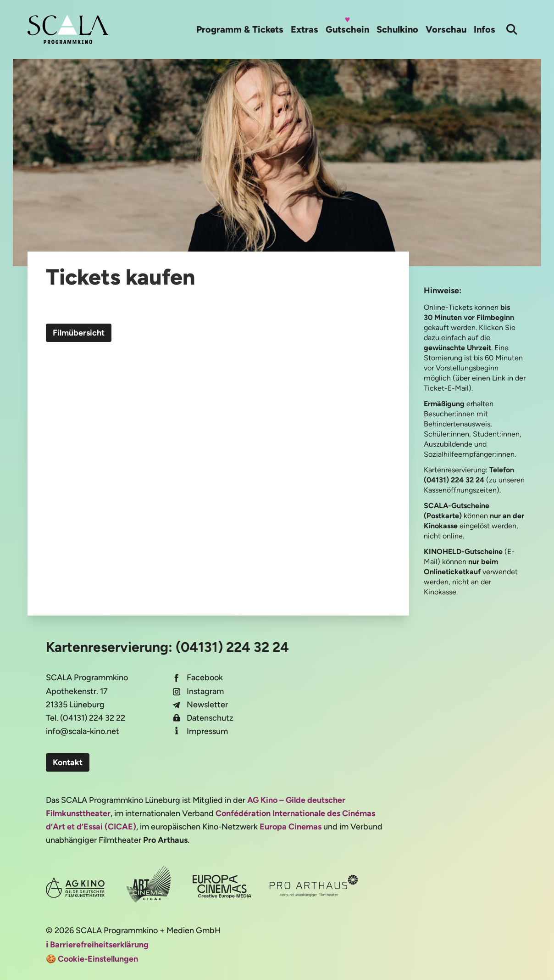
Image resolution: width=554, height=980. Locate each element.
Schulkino (397, 29)
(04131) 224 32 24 (232, 647)
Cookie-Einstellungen (98, 959)
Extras (305, 29)
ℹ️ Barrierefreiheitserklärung (97, 945)
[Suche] (512, 29)
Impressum (207, 731)
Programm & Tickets (240, 29)
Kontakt (68, 762)
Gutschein (347, 29)
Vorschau (446, 29)
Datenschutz (210, 718)
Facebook (205, 678)
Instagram (205, 691)
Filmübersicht (79, 333)
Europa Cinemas (291, 827)
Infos (485, 29)
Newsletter (207, 705)
